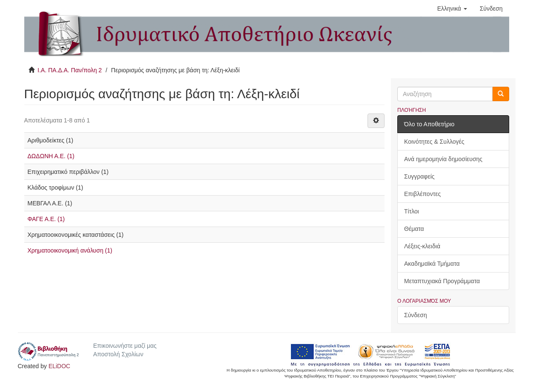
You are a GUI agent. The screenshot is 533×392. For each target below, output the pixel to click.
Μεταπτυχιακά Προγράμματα (442, 281)
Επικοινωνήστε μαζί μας (125, 346)
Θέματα (414, 229)
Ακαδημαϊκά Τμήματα (432, 264)
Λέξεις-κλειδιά (422, 246)
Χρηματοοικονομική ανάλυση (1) (70, 250)
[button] (452, 9)
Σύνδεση (416, 315)
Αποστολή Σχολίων (118, 354)
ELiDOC (59, 366)
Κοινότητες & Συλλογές (434, 142)
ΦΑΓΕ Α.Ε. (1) (46, 219)
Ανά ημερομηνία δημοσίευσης (443, 159)
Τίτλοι (412, 211)
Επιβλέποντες (422, 194)
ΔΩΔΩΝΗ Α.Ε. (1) (51, 156)
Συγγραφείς (419, 176)
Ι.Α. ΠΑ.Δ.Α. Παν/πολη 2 (70, 70)
